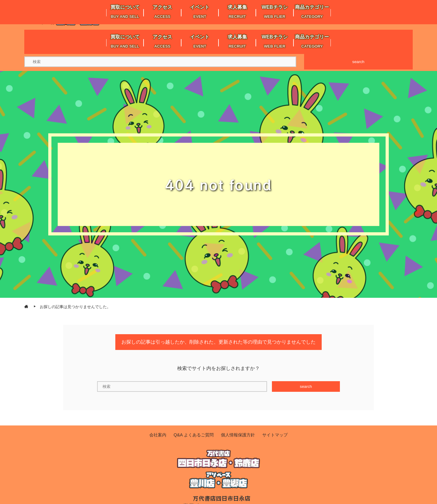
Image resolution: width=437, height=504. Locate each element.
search (358, 62)
